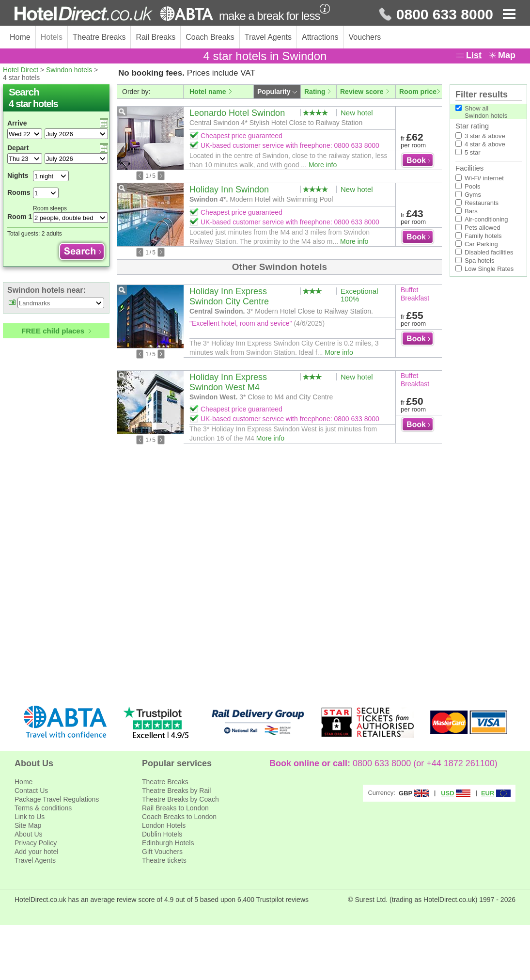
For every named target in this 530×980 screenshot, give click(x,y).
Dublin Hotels (162, 834)
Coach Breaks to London (179, 817)
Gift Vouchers (162, 852)
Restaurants (482, 203)
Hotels (52, 37)
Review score (362, 92)
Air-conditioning (486, 219)
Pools (473, 186)
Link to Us (30, 817)
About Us (29, 834)
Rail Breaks (156, 37)
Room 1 (20, 217)
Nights (18, 175)
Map (507, 55)
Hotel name (208, 92)
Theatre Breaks (99, 37)
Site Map (28, 825)
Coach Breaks (210, 37)
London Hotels (164, 825)
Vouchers (365, 37)
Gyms (473, 195)
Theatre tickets (164, 860)
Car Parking (481, 244)
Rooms (19, 192)
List (474, 55)
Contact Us (31, 790)
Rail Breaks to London (175, 808)
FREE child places (53, 331)
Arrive (17, 123)
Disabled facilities (489, 252)
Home (20, 37)
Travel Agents (268, 37)
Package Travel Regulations (57, 799)
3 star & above (485, 136)
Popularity (274, 92)
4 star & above (485, 144)
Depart (18, 148)
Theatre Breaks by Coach (180, 799)
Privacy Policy (36, 843)
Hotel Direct (21, 70)
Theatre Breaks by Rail (176, 790)
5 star (473, 152)
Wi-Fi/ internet (484, 178)
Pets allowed (483, 228)
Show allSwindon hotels (486, 112)
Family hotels (483, 236)
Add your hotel (36, 852)
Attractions (320, 37)
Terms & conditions (43, 808)
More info (323, 165)
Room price (418, 92)
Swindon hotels (69, 70)
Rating (315, 92)
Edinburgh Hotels (168, 843)
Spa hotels (479, 261)
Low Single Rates (489, 269)
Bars (471, 211)
